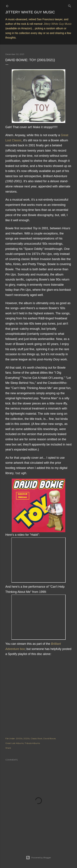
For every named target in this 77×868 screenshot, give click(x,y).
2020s (27, 738)
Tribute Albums (32, 743)
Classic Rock (36, 738)
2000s (19, 738)
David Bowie (49, 738)
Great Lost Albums (14, 743)
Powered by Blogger (38, 858)
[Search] (70, 5)
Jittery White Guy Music (30, 12)
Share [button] (8, 748)
